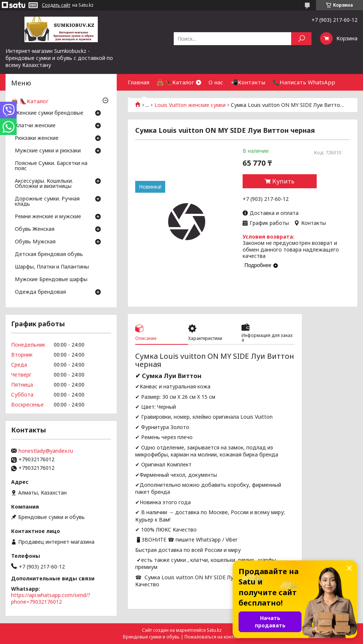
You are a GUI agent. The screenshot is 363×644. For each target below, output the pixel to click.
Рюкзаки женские (37, 138)
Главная (139, 82)
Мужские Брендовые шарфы (51, 280)
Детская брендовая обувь (49, 254)
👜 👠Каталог (175, 82)
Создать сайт (56, 5)
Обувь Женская (35, 229)
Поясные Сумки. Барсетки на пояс (51, 166)
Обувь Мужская (35, 242)
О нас (216, 82)
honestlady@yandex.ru (46, 451)
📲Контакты (248, 82)
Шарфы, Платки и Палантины (52, 267)
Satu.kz (214, 630)
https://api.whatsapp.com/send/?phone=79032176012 (51, 598)
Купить (283, 181)
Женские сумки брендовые (49, 113)
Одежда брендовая (40, 292)
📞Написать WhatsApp (304, 82)
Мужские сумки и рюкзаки (48, 151)
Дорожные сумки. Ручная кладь (47, 202)
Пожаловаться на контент (212, 637)
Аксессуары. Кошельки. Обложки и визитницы (44, 184)
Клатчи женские (35, 126)
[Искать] (301, 39)
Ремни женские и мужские (48, 217)
